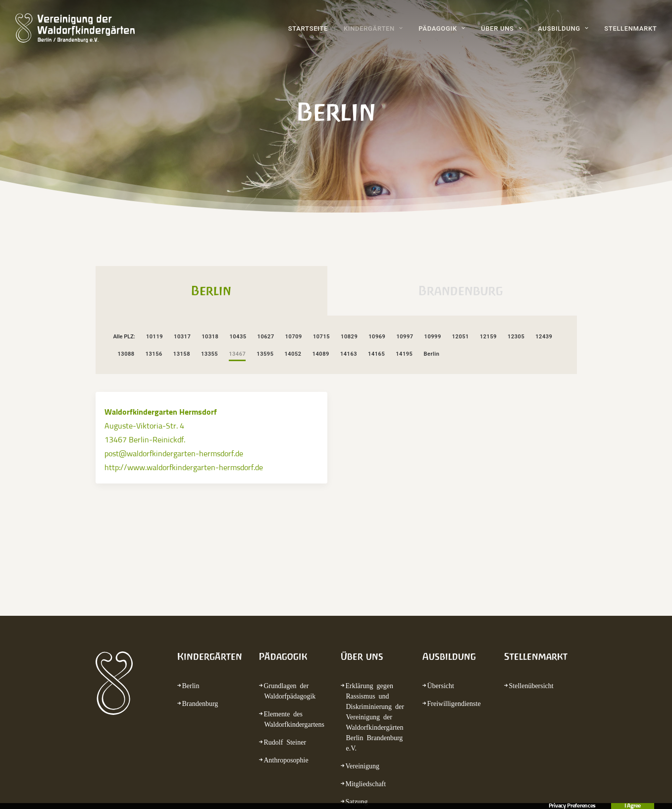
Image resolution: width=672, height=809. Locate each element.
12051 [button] (461, 337)
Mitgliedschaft (366, 687)
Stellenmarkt (630, 28)
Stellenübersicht (531, 589)
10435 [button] (238, 337)
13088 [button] (126, 354)
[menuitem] (311, 28)
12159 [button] (488, 337)
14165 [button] (376, 354)
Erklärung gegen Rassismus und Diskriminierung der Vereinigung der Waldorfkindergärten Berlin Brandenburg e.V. (375, 620)
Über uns (501, 28)
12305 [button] (516, 337)
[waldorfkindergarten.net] (75, 28)
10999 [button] (433, 337)
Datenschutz (384, 786)
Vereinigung (362, 669)
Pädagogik (442, 28)
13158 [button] (182, 354)
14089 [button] (321, 354)
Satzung (357, 704)
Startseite (308, 28)
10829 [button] (349, 337)
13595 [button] (265, 354)
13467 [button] (237, 354)
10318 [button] (210, 337)
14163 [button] (349, 354)
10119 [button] (155, 337)
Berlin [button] (431, 354)
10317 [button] (182, 337)
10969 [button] (377, 337)
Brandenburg (200, 606)
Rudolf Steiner (285, 645)
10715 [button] (321, 337)
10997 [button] (405, 337)
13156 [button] (154, 354)
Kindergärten (373, 28)
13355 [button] (209, 354)
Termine (357, 722)
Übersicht (441, 589)
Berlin (191, 589)
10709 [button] (294, 337)
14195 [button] (404, 354)
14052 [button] (293, 354)
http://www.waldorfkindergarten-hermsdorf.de (184, 468)
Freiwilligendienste (454, 606)
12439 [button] (544, 337)
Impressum (328, 786)
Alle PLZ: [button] (124, 337)
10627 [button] (266, 337)
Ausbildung (563, 28)
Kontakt (280, 786)
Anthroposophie (286, 663)
